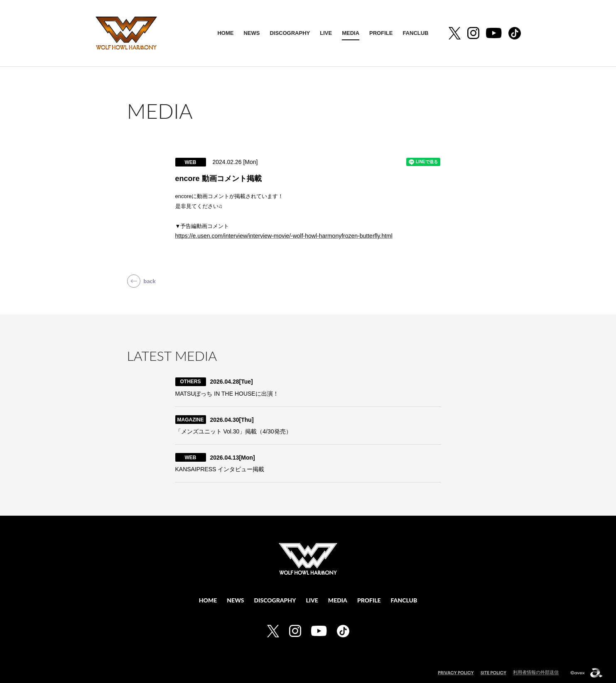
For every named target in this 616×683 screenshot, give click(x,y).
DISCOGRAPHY (290, 33)
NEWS (252, 33)
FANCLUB (415, 33)
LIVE (326, 33)
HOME (225, 33)
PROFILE (381, 33)
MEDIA (351, 33)
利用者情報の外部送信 (536, 671)
